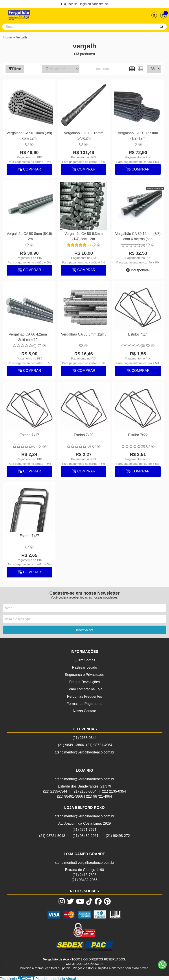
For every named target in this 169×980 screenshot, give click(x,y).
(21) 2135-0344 (84, 737)
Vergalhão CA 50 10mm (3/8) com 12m (29, 135)
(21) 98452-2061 (85, 835)
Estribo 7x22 (137, 435)
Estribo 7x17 (29, 435)
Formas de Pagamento (85, 703)
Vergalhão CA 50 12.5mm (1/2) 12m (138, 135)
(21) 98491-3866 (71, 744)
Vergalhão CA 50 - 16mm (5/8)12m (84, 135)
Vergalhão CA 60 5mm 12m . (84, 334)
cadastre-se (100, 4)
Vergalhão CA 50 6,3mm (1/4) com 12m (83, 236)
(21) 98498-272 (118, 835)
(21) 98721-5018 (52, 835)
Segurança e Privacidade (85, 674)
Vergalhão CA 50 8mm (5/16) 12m (29, 236)
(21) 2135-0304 (84, 791)
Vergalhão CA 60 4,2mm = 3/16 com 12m (29, 337)
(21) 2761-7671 (84, 829)
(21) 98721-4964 (99, 744)
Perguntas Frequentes (84, 696)
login (84, 4)
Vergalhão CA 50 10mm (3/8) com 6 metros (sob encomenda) (138, 237)
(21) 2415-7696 (84, 874)
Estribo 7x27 (29, 535)
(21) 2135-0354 (114, 791)
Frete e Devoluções (85, 681)
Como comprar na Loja (85, 689)
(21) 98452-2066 (84, 879)
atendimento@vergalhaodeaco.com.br (84, 752)
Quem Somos (84, 660)
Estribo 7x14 (137, 334)
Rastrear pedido (84, 667)
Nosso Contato (84, 710)
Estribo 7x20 (84, 435)
